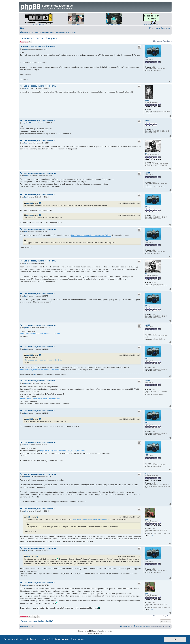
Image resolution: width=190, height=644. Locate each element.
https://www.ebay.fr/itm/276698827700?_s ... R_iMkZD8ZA (63, 451)
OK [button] (175, 639)
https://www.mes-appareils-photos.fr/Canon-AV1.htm (91, 235)
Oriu (146, 153)
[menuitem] (23, 28)
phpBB (89, 631)
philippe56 (148, 120)
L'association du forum (39, 24)
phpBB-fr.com (98, 633)
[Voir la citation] (40, 203)
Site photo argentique (114, 24)
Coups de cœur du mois (151, 24)
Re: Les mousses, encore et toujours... (38, 86)
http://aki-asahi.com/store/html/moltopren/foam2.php (40, 399)
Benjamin (148, 474)
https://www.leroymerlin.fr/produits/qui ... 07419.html (40, 370)
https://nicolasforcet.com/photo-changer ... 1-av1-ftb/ (40, 334)
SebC (146, 58)
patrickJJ (148, 173)
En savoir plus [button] (78, 639)
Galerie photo (76, 24)
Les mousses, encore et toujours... (39, 38)
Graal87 (147, 101)
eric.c (146, 519)
